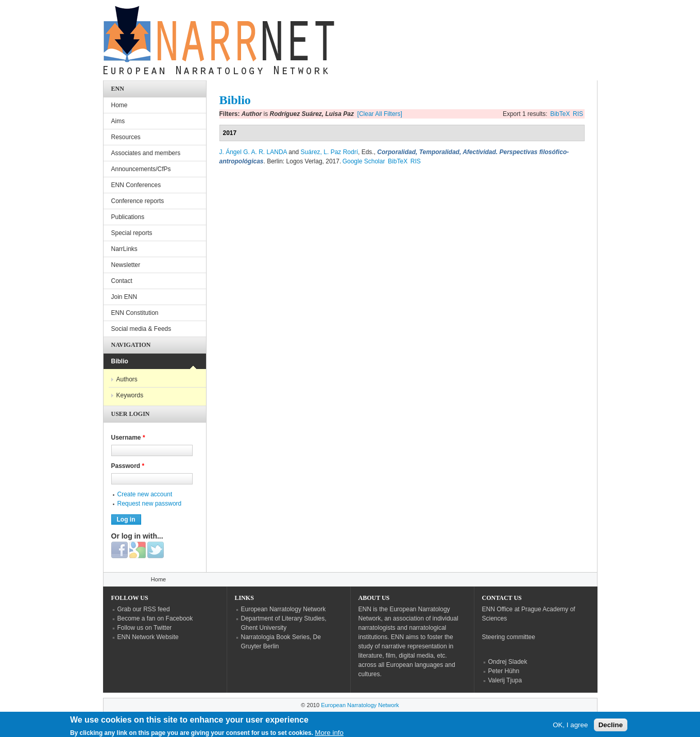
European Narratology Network (284, 609)
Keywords (130, 395)
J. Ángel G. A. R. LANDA (253, 152)
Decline (611, 727)
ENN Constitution (135, 313)
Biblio (120, 361)
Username (128, 438)
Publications (128, 217)
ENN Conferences (136, 185)
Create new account (145, 494)
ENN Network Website (148, 637)
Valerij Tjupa (505, 680)
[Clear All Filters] (380, 114)
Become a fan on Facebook (155, 618)
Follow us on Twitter (145, 628)
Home (119, 105)
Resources (126, 137)
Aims (118, 121)
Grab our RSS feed (144, 609)
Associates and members (146, 153)
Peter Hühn (504, 671)
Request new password (150, 504)
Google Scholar (364, 161)
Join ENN (124, 297)
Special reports (132, 233)
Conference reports (138, 201)
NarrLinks (124, 249)
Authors (127, 379)
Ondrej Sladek (508, 662)
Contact (122, 281)
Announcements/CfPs (141, 169)
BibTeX (560, 114)
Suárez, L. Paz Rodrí (329, 152)
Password (128, 466)
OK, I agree (570, 727)
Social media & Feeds (141, 329)
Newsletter (126, 265)
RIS (578, 114)
